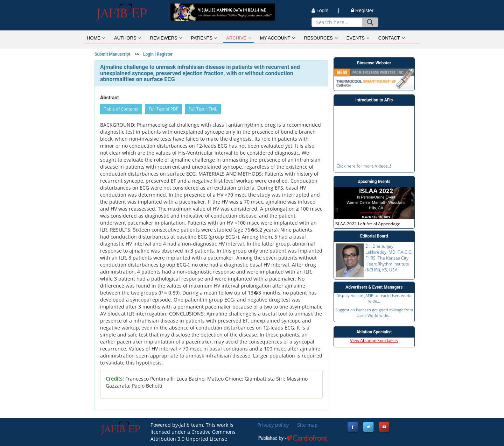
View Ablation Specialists (374, 341)
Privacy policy (273, 425)
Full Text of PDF (163, 109)
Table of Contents (121, 109)
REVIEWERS (166, 38)
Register (362, 10)
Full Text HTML (203, 109)
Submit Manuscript (113, 54)
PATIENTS (204, 38)
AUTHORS (128, 38)
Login (148, 54)
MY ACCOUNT (277, 38)
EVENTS (358, 38)
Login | (325, 10)
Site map (307, 425)
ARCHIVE (239, 38)
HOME (96, 38)
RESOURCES (320, 38)
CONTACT (391, 38)
